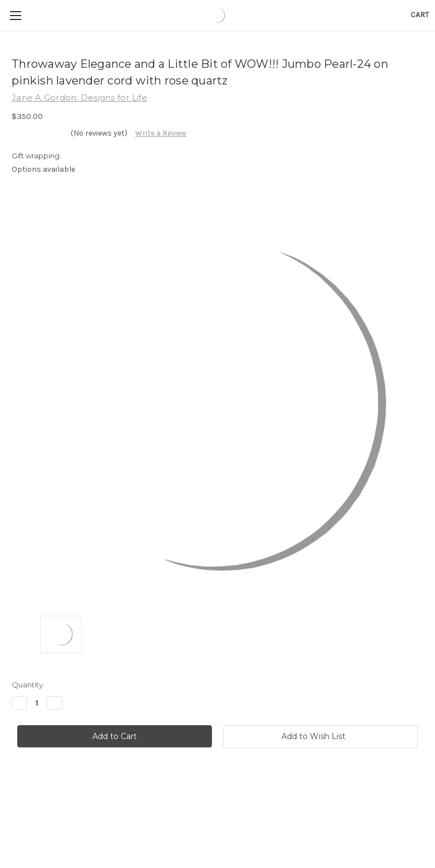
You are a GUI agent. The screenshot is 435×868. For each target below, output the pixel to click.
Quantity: (28, 685)
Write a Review (161, 133)
